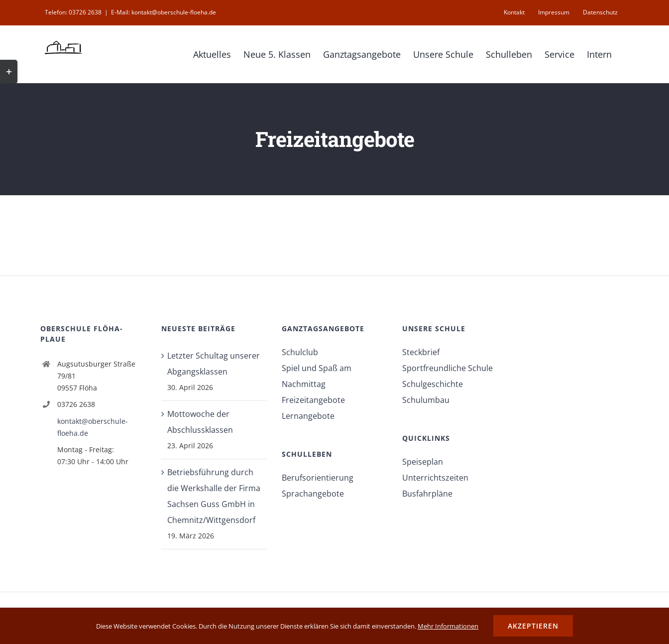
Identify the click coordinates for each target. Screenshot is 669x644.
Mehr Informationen (448, 626)
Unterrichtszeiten (435, 478)
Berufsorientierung (318, 478)
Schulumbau (426, 400)
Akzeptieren (533, 626)
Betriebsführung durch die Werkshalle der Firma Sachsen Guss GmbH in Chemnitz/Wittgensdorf (214, 496)
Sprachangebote (313, 494)
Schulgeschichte (433, 384)
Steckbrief (421, 352)
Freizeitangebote (313, 400)
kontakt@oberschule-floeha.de (93, 427)
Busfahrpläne (427, 494)
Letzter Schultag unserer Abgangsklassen (214, 364)
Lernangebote (308, 416)
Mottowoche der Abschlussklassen (200, 422)
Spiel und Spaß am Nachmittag (317, 376)
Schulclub (300, 352)
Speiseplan (423, 462)
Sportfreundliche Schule (447, 368)
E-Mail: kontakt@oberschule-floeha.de (164, 12)
